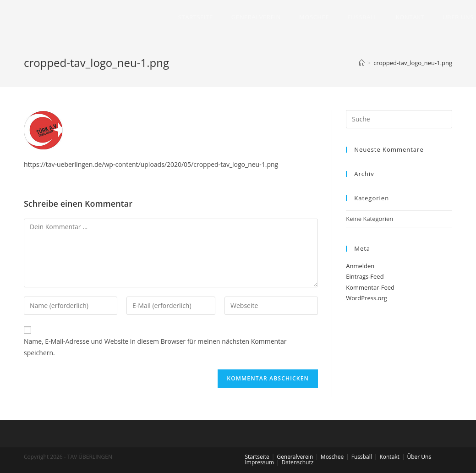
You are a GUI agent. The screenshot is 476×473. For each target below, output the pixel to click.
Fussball (362, 457)
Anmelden (360, 266)
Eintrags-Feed (365, 276)
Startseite (257, 457)
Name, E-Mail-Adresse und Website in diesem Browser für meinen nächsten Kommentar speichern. (155, 347)
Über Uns (419, 457)
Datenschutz (297, 462)
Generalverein (295, 457)
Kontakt (389, 457)
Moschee (332, 457)
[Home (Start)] (362, 63)
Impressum (260, 462)
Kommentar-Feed (370, 287)
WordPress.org (367, 298)
